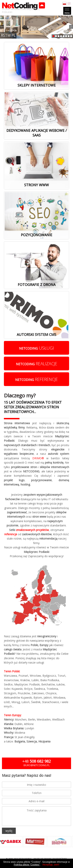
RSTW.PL (8, 35)
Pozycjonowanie (36, 235)
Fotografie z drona (37, 285)
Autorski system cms (36, 335)
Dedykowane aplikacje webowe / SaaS (37, 133)
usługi (36, 348)
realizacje (37, 363)
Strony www (36, 185)
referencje (36, 379)
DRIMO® (38, 458)
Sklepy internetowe (37, 85)
